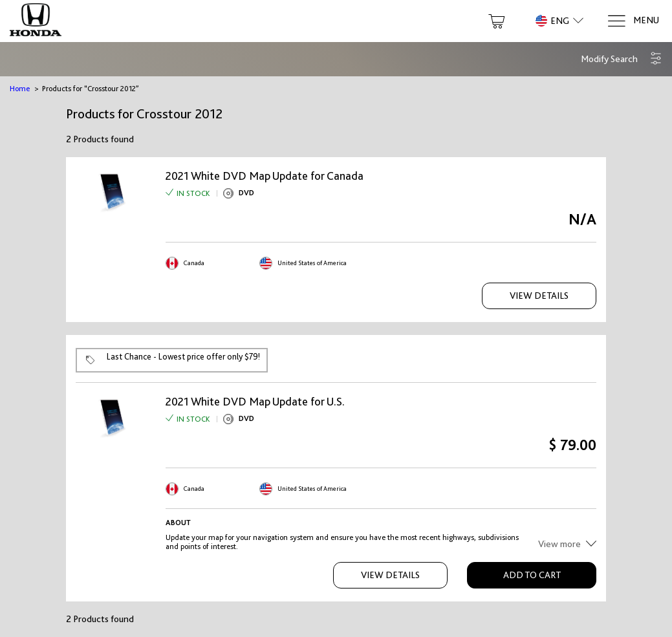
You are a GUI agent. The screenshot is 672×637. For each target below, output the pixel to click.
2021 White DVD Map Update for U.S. (255, 402)
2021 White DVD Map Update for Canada (265, 176)
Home (20, 89)
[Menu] (633, 21)
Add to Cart (532, 575)
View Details (539, 296)
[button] (622, 59)
